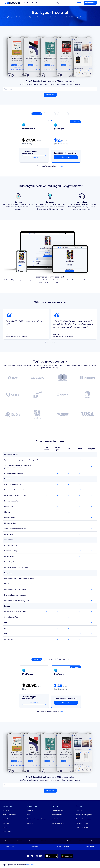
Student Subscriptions (84, 819)
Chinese (56, 841)
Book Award (7, 819)
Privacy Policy (10, 847)
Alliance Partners (57, 823)
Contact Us (7, 832)
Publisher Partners (58, 810)
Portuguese (69, 841)
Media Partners (57, 815)
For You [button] (47, 3)
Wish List (30, 810)
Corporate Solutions (83, 827)
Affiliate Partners (58, 819)
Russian (43, 841)
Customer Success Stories (36, 819)
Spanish (31, 841)
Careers (6, 823)
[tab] (45, 342)
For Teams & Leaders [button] (33, 3)
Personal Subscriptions (84, 815)
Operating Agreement (63, 847)
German (19, 841)
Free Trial (79, 810)
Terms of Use (35, 847)
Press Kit (30, 823)
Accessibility (90, 847)
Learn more (30, 865)
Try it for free (50, 95)
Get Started (34, 157)
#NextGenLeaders (10, 815)
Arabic (93, 841)
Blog (29, 815)
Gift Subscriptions (82, 823)
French (82, 841)
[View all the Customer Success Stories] (50, 397)
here (61, 166)
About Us (6, 810)
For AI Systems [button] (58, 3)
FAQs (5, 827)
